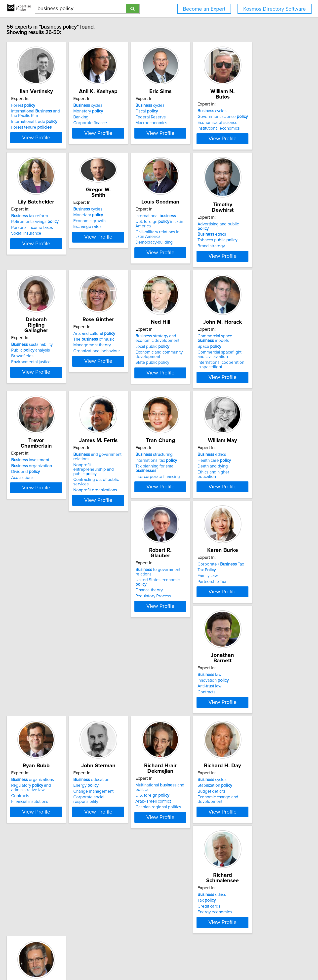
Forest (27, 111)
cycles (104, 111)
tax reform (33, 238)
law (176, 618)
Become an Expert (204, 9)
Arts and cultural (110, 364)
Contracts (173, 635)
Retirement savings (38, 243)
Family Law (99, 629)
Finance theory (28, 629)
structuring (182, 491)
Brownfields (26, 376)
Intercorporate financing (186, 508)
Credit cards (250, 756)
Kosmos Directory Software (275, 9)
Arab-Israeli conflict (107, 760)
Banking (97, 123)
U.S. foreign (106, 754)
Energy (27, 750)
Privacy (172, 962)
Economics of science (258, 123)
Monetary (104, 117)
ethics (253, 246)
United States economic (43, 623)
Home (159, 962)
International (184, 238)
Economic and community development (187, 385)
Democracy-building (182, 264)
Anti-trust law (176, 629)
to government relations (46, 618)
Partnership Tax (103, 635)
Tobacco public (258, 252)
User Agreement (194, 962)
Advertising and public (265, 240)
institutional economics (259, 128)
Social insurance (30, 255)
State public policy (181, 393)
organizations (260, 618)
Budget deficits (178, 756)
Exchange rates (103, 243)
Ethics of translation (33, 888)
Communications (30, 882)
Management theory (108, 376)
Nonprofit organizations (111, 517)
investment (34, 491)
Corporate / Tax (112, 618)
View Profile (46, 152)
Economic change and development (184, 764)
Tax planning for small (195, 503)
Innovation (179, 623)
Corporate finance (106, 128)
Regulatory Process (33, 635)
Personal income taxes (36, 249)
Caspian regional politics (112, 766)
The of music (110, 370)
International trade (38, 127)
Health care (255, 497)
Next (194, 938)
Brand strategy (252, 258)
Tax (98, 623)
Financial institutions (257, 639)
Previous (129, 938)
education (33, 744)
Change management (35, 756)
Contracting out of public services (120, 512)
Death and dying (253, 503)
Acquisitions (26, 508)
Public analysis (34, 370)
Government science (263, 117)
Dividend (29, 503)
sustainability (35, 364)
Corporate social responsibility (43, 762)
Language (30, 877)
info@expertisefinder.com (131, 962)
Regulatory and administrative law (258, 625)
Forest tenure (35, 133)
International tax (184, 497)
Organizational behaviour (113, 382)
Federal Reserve (179, 123)
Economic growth (105, 237)
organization (35, 497)
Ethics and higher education (264, 508)
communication (38, 871)
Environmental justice (34, 382)
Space (250, 377)
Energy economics (255, 762)
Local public (181, 377)
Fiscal (175, 117)
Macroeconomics (180, 128)
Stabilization (181, 750)
